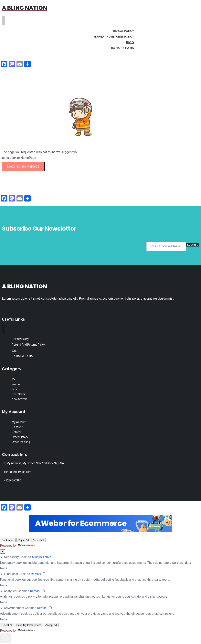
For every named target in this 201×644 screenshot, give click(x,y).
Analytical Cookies (17, 591)
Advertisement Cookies (20, 608)
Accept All (39, 540)
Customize (8, 540)
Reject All (23, 540)
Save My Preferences (29, 625)
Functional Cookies (17, 574)
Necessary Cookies (17, 557)
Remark (36, 574)
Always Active (42, 557)
